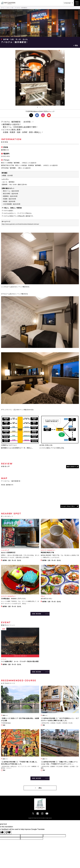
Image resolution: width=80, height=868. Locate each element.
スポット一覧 (10, 8)
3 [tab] (43, 107)
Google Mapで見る (68, 506)
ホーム (3, 8)
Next (62, 103)
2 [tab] (40, 107)
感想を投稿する (72, 467)
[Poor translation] (8, 832)
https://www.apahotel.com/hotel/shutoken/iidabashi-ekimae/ (20, 224)
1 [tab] (37, 107)
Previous (58, 103)
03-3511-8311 (6, 156)
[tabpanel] (40, 78)
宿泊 (76, 45)
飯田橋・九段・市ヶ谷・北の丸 (16, 39)
